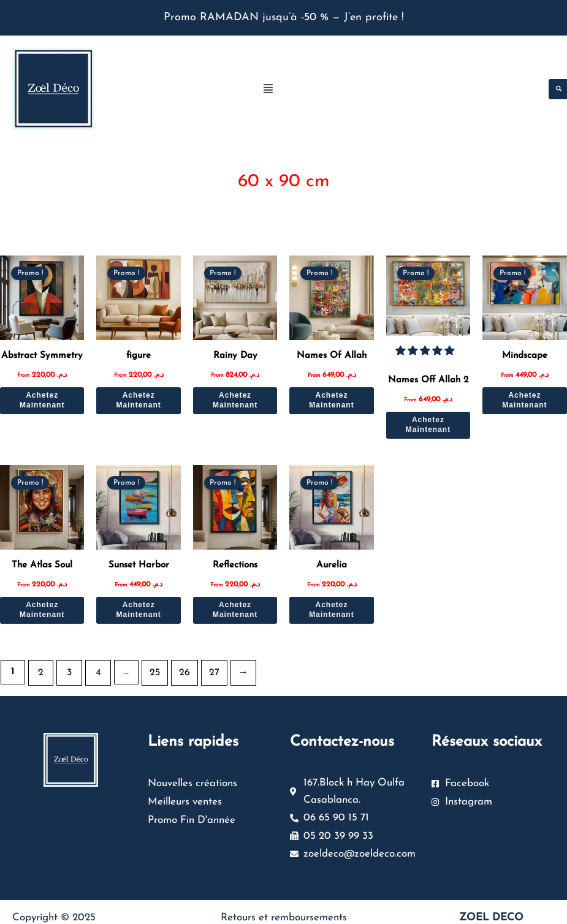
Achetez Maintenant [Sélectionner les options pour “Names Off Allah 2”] (428, 420)
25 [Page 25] (150, 667)
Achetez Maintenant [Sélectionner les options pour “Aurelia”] (331, 605)
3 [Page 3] (67, 667)
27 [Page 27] (205, 667)
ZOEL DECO (491, 908)
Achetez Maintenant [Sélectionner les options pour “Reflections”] (235, 605)
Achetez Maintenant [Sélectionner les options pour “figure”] (138, 398)
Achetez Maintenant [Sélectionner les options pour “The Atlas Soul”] (42, 605)
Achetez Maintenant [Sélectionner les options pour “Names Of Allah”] (331, 398)
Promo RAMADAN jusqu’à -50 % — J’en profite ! (284, 17)
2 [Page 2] (40, 667)
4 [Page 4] (94, 667)
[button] (398, 89)
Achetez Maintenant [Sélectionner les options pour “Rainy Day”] (235, 398)
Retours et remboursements (284, 908)
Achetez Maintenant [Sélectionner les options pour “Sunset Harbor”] (138, 605)
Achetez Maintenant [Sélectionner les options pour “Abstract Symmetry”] (42, 398)
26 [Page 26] (177, 667)
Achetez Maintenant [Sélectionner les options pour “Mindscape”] (524, 398)
